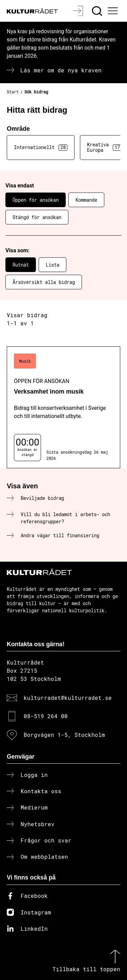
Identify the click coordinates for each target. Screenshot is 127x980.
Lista (52, 265)
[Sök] (98, 11)
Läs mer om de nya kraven (61, 70)
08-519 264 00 (46, 716)
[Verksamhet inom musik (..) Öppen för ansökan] (63, 407)
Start (13, 92)
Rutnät (21, 265)
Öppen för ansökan (36, 200)
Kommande (86, 200)
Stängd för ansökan (37, 217)
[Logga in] (79, 11)
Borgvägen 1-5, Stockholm (64, 735)
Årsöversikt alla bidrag (44, 282)
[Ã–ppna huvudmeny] (114, 11)
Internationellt (41, 147)
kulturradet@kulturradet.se (68, 698)
